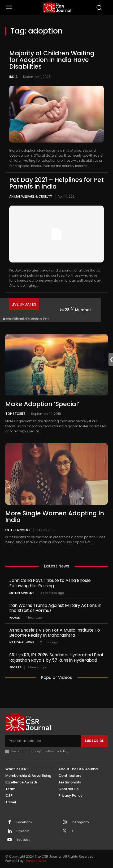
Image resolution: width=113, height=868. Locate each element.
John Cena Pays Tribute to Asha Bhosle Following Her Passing (50, 583)
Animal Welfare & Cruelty (31, 196)
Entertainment (18, 530)
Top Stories (15, 414)
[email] (43, 741)
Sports (15, 667)
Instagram (80, 822)
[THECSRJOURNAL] (58, 7)
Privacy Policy (58, 751)
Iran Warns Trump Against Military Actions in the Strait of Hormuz (55, 608)
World (15, 618)
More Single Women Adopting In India (55, 517)
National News (22, 642)
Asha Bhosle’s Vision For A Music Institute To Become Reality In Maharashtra (55, 633)
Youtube (23, 840)
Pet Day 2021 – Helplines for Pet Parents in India (56, 183)
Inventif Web (36, 861)
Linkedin (23, 831)
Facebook (24, 822)
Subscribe (94, 741)
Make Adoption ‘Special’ (42, 404)
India (13, 77)
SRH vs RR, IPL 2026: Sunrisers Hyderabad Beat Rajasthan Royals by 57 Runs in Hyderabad (56, 657)
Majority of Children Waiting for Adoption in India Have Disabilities (52, 60)
